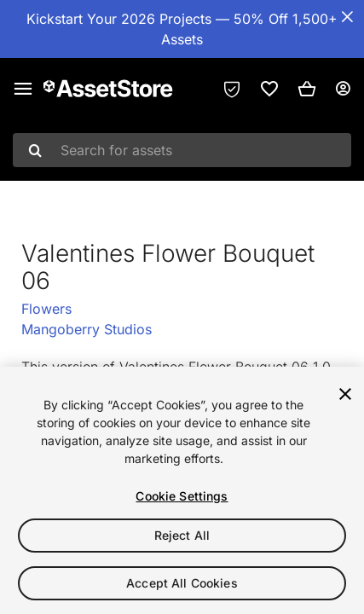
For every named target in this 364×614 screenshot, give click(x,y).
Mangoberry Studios (87, 329)
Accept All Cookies (182, 583)
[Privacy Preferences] (232, 89)
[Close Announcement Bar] (347, 17)
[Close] (345, 394)
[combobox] (182, 150)
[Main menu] (23, 89)
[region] (182, 490)
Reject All (182, 535)
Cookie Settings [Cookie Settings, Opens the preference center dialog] (182, 496)
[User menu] (343, 89)
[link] (269, 89)
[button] (307, 89)
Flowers (46, 309)
